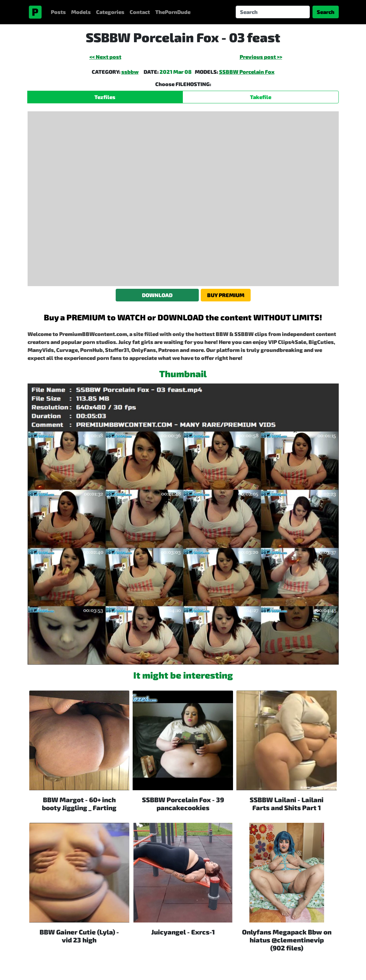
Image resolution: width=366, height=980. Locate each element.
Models (81, 12)
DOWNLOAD (157, 295)
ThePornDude (173, 12)
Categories (110, 12)
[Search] (273, 12)
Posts (58, 12)
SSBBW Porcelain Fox (247, 72)
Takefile (261, 97)
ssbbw (130, 72)
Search (326, 12)
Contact (140, 12)
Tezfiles (105, 97)
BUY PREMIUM (226, 295)
